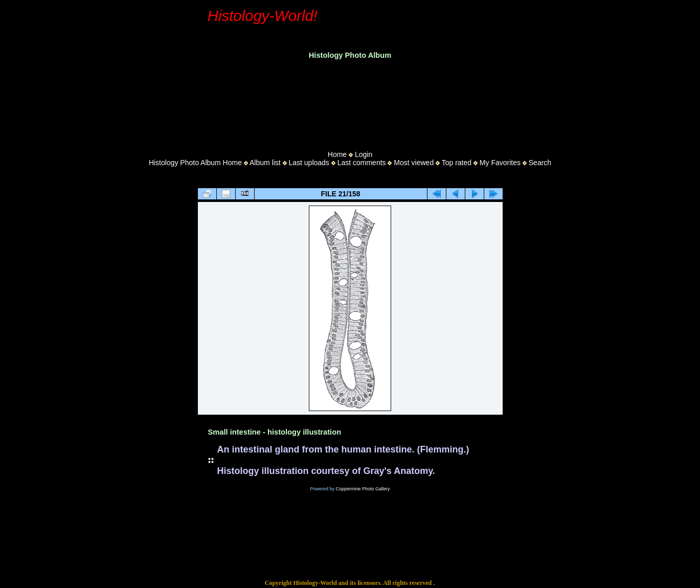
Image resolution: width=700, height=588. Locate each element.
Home (337, 154)
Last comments (362, 163)
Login (364, 154)
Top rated (457, 163)
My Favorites (500, 163)
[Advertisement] (350, 102)
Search (540, 163)
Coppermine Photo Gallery (363, 489)
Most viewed (414, 163)
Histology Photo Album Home (195, 163)
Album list (265, 163)
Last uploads (309, 163)
